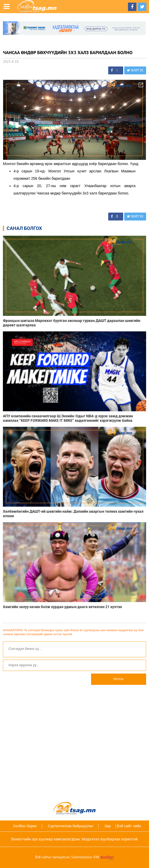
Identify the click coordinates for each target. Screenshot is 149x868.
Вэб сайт (124, 826)
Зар (107, 826)
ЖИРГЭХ (135, 70)
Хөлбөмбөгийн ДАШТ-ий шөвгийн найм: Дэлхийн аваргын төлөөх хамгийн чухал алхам (73, 514)
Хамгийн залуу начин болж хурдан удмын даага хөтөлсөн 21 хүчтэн (62, 607)
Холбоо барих (25, 826)
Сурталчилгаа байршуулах (71, 826)
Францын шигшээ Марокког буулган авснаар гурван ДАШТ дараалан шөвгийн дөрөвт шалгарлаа (72, 323)
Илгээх (119, 679)
